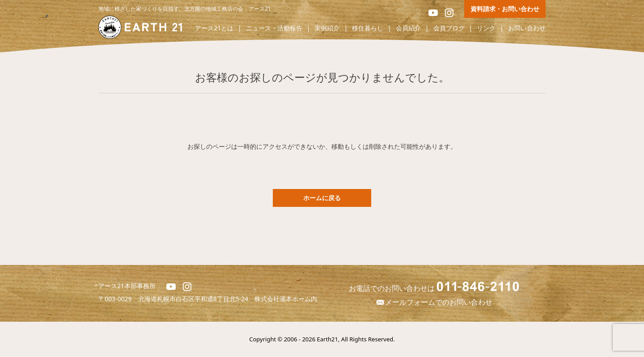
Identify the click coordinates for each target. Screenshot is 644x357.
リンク (486, 28)
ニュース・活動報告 (274, 28)
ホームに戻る (322, 198)
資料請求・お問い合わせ (505, 9)
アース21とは (214, 28)
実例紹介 (327, 28)
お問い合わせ (527, 28)
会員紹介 (408, 28)
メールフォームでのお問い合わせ (434, 302)
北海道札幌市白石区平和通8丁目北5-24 (197, 299)
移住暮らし (368, 28)
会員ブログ (449, 28)
